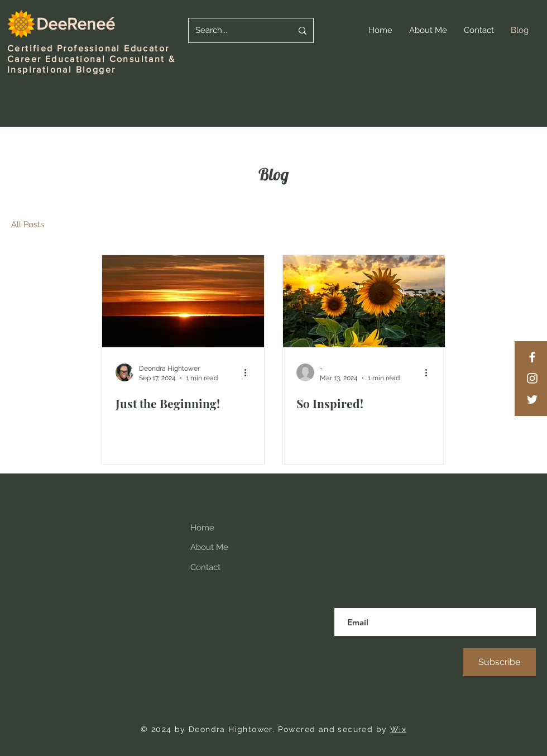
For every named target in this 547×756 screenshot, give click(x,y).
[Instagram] (532, 378)
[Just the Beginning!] (183, 301)
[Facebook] (532, 357)
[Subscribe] (499, 662)
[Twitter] (532, 399)
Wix (398, 729)
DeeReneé (76, 24)
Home (202, 528)
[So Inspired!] (364, 301)
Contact (205, 567)
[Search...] (235, 30)
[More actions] (249, 372)
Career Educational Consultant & (91, 59)
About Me (209, 547)
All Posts (28, 224)
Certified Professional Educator (88, 48)
